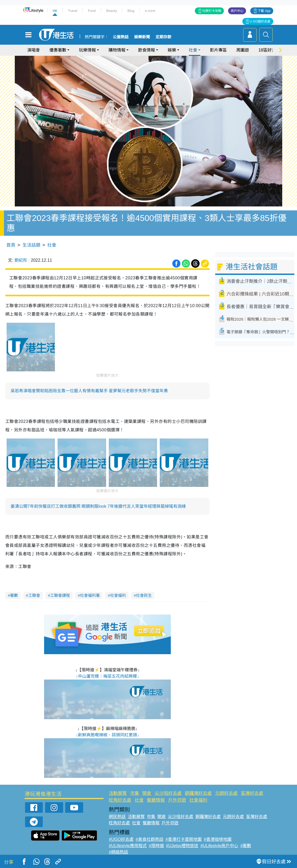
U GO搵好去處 (260, 21)
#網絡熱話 (118, 852)
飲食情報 (147, 50)
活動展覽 (118, 793)
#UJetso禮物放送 (182, 846)
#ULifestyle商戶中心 (219, 846)
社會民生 (144, 595)
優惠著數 (58, 50)
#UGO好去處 (121, 839)
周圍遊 (243, 50)
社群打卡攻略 (212, 11)
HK (55, 11)
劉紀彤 (21, 260)
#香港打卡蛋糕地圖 (184, 839)
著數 (14, 595)
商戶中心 (237, 11)
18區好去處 (269, 50)
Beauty (111, 11)
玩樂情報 (87, 50)
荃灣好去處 (252, 793)
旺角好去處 (120, 800)
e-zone (150, 11)
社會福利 (118, 595)
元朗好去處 (226, 793)
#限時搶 (156, 846)
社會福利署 (90, 595)
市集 (135, 793)
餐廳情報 (156, 800)
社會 (193, 50)
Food (92, 11)
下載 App (264, 11)
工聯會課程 (60, 595)
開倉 (147, 793)
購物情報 (117, 50)
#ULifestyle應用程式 (128, 846)
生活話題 (31, 245)
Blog (131, 11)
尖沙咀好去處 (168, 793)
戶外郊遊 (177, 800)
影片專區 (218, 50)
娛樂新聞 (142, 37)
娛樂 (172, 50)
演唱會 (34, 50)
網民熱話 (117, 817)
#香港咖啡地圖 (218, 839)
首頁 (11, 245)
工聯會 (34, 595)
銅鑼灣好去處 (198, 793)
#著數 (246, 846)
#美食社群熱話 (150, 839)
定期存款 (163, 37)
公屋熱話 (121, 37)
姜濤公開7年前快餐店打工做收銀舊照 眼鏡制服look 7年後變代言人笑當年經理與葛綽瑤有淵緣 (98, 506)
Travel (73, 11)
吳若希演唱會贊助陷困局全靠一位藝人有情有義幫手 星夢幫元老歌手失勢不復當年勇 (89, 391)
